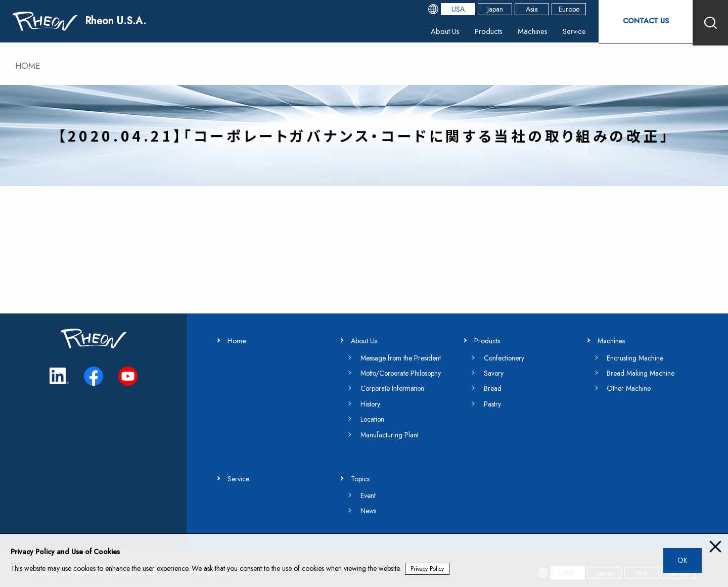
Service (566, 33)
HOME (29, 66)
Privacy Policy (428, 569)
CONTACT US (642, 22)
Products (476, 33)
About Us (430, 33)
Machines (522, 33)
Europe (562, 10)
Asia (525, 10)
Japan (488, 10)
